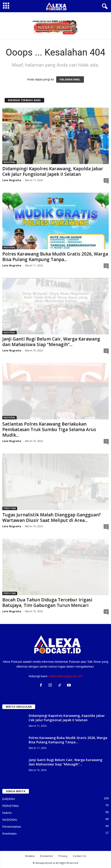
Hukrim (7, 813)
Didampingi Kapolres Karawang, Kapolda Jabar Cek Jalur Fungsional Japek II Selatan (53, 171)
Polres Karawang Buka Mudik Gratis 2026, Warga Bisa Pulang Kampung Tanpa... (55, 257)
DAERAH (9, 799)
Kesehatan (9, 834)
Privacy (63, 856)
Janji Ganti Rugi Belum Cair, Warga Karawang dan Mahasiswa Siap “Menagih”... (51, 342)
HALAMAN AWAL (70, 79)
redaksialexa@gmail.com (66, 676)
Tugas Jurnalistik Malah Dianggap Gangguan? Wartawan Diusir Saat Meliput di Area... (52, 518)
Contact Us (79, 856)
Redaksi (30, 856)
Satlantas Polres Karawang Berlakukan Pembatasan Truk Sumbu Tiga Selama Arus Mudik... (49, 430)
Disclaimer (47, 856)
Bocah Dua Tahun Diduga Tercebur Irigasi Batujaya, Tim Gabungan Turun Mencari (47, 603)
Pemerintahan (12, 827)
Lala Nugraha (12, 180)
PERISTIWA (10, 508)
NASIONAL (9, 162)
